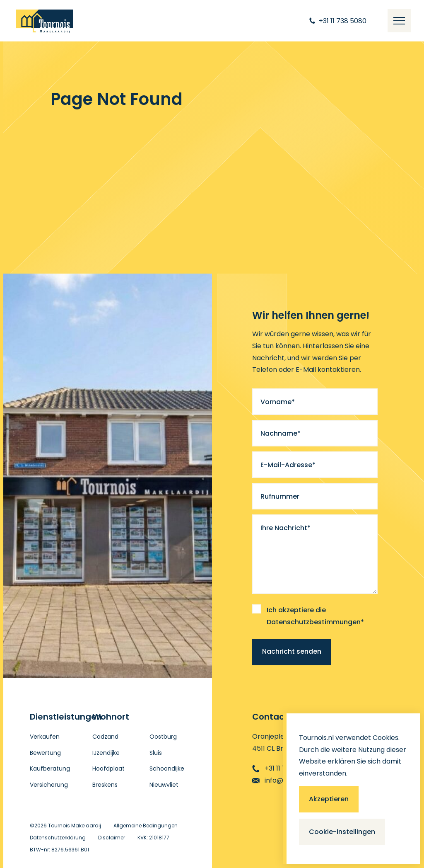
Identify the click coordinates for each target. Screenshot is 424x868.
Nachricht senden (292, 651)
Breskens (105, 785)
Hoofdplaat (108, 769)
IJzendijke (106, 753)
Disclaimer (112, 838)
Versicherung (49, 785)
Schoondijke (167, 769)
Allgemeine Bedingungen (146, 826)
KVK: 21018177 (153, 838)
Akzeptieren (329, 799)
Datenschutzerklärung (58, 838)
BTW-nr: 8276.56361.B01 (59, 850)
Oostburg (163, 737)
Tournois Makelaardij (75, 826)
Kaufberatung (50, 769)
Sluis (156, 753)
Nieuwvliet (164, 785)
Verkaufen (45, 737)
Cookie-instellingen (342, 832)
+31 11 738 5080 (282, 768)
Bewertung (45, 753)
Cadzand (105, 737)
